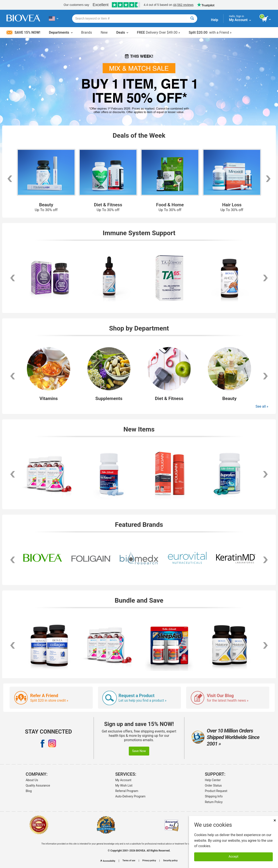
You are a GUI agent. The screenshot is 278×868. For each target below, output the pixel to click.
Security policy (170, 861)
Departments (61, 32)
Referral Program (127, 791)
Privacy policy (149, 861)
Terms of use (129, 861)
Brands (87, 32)
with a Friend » (210, 32)
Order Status (213, 785)
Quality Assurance (38, 785)
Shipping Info (214, 796)
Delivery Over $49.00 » (158, 32)
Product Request (216, 791)
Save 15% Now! (23, 32)
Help (214, 20)
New (104, 32)
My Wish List (124, 785)
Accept (234, 857)
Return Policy (214, 802)
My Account (123, 780)
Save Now (139, 751)
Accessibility (108, 861)
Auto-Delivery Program (130, 796)
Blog (29, 791)
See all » (262, 406)
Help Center (213, 780)
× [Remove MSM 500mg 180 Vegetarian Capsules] (275, 820)
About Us (32, 780)
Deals (122, 32)
